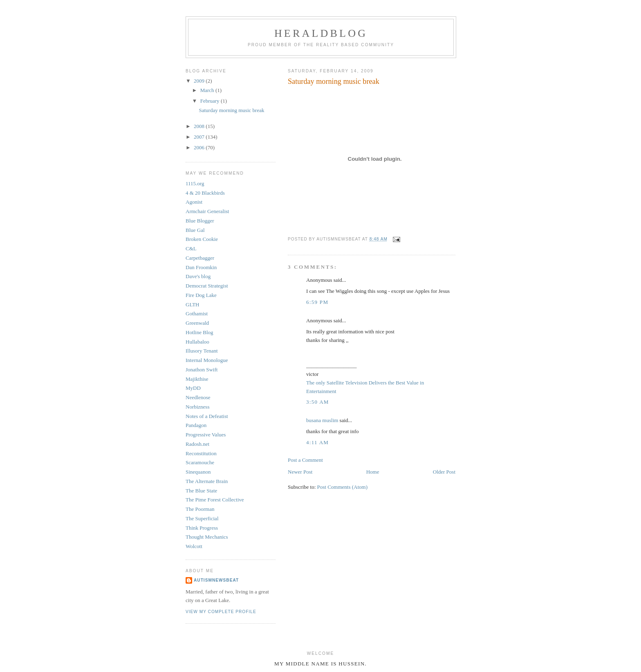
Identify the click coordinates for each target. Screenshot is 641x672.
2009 (200, 81)
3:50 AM (318, 402)
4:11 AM (317, 442)
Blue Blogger (200, 221)
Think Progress (202, 528)
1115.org (195, 183)
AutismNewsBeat (216, 580)
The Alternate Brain (207, 481)
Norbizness (198, 407)
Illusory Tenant (202, 351)
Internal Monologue (207, 360)
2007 (200, 137)
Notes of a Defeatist (207, 416)
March (208, 90)
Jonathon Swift (202, 370)
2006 (200, 147)
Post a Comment (305, 460)
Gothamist (197, 314)
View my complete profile (221, 612)
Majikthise (197, 379)
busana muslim (322, 420)
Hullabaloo (197, 342)
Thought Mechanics (207, 537)
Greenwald (197, 323)
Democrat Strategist (207, 286)
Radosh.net (197, 444)
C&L (191, 248)
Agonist (194, 202)
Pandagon (196, 425)
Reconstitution (201, 453)
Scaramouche (200, 462)
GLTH (192, 305)
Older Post (444, 472)
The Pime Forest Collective (215, 500)
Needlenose (198, 397)
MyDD (193, 388)
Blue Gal (195, 230)
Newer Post (300, 472)
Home (373, 472)
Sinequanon (198, 472)
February (211, 101)
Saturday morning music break (231, 110)
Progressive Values (206, 435)
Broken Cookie (202, 239)
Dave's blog (198, 276)
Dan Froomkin (201, 267)
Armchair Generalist (207, 211)
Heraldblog (321, 33)
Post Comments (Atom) (343, 487)
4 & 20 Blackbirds (205, 193)
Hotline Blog (199, 332)
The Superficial (202, 518)
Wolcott (194, 546)
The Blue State (201, 491)
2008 (200, 126)
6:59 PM (317, 302)
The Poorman (200, 509)
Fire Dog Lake (201, 295)
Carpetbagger (200, 258)
